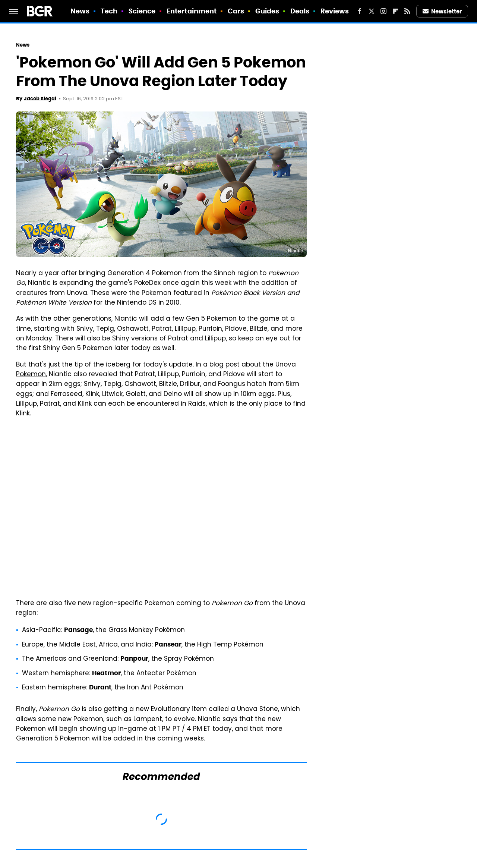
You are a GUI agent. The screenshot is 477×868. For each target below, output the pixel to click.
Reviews (335, 11)
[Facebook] (360, 11)
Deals (300, 11)
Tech (109, 11)
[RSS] (407, 11)
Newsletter (442, 11)
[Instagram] (383, 11)
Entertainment (192, 11)
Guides (267, 11)
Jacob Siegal (40, 99)
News (80, 11)
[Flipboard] (395, 11)
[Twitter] (372, 11)
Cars (236, 11)
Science (142, 11)
